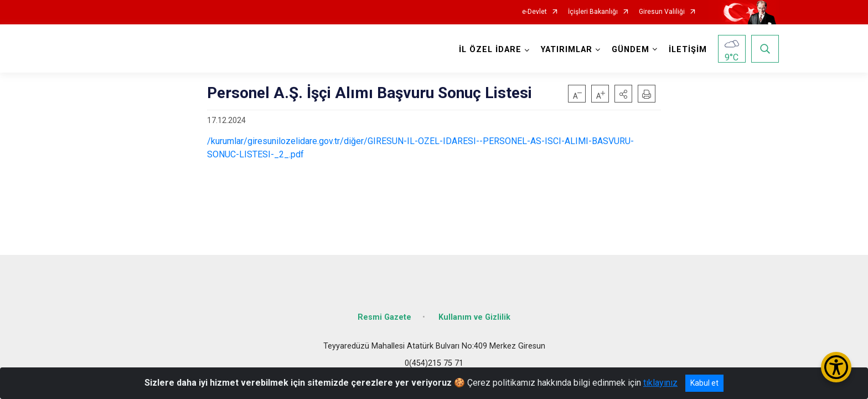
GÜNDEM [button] (631, 50)
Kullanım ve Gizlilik (474, 317)
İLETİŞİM (688, 50)
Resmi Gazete (384, 317)
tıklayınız (660, 383)
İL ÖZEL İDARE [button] (490, 50)
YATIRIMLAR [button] (567, 50)
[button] (623, 94)
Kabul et (704, 383)
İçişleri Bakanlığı (593, 12)
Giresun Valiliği (662, 12)
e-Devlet (534, 12)
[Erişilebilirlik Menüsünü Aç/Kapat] (836, 367)
